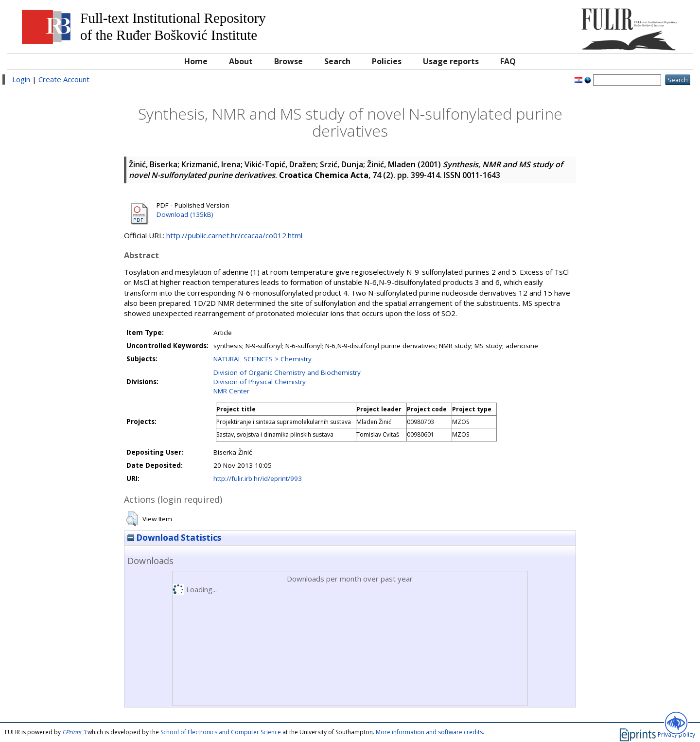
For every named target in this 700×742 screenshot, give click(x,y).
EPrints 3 (74, 732)
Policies (387, 61)
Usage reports (451, 61)
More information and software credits (429, 732)
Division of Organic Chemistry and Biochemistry (287, 372)
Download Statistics (174, 538)
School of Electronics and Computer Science (221, 732)
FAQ (508, 61)
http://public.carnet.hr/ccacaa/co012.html (234, 235)
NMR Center (231, 391)
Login (21, 79)
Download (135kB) (185, 214)
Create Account (64, 79)
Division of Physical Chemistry (260, 382)
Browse (289, 61)
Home (196, 61)
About (241, 61)
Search (337, 61)
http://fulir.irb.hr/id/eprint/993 (258, 478)
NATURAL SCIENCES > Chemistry (262, 359)
